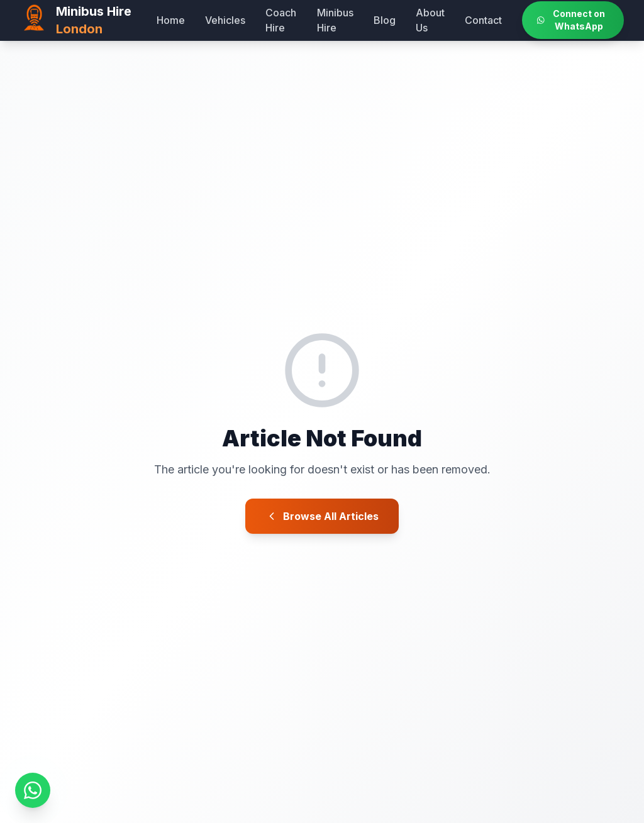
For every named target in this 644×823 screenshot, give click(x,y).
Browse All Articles (322, 516)
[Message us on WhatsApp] (33, 790)
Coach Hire (281, 20)
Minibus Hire (335, 20)
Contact (483, 20)
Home (171, 20)
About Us (430, 20)
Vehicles (225, 20)
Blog (385, 20)
